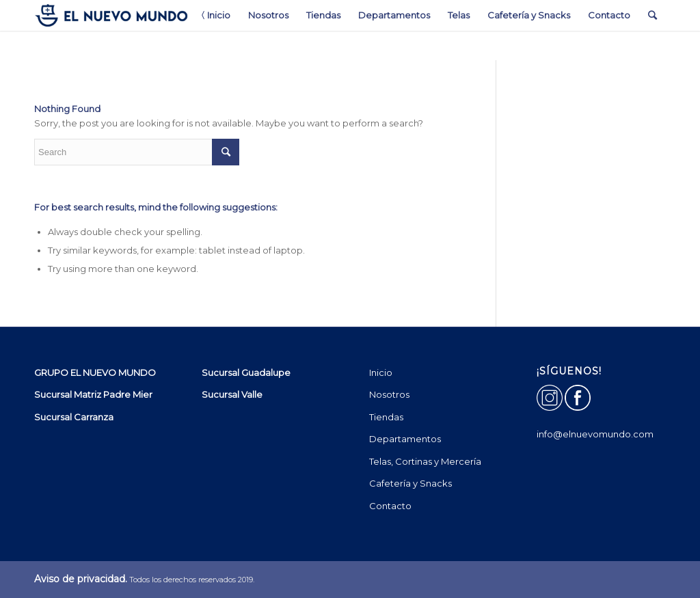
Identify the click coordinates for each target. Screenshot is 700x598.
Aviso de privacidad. (81, 579)
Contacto (390, 506)
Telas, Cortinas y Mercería (425, 461)
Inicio (381, 372)
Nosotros (389, 394)
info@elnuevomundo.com (595, 434)
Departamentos (405, 439)
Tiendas (386, 417)
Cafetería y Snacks (410, 483)
